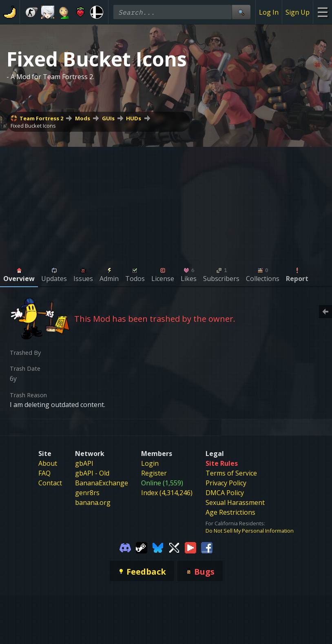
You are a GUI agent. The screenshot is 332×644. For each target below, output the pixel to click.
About (48, 463)
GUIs (108, 118)
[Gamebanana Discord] (125, 547)
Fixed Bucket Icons (33, 126)
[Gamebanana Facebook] (207, 547)
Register (154, 473)
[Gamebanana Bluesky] (158, 547)
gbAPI (84, 463)
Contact (50, 483)
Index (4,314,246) (167, 493)
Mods (83, 118)
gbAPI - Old (92, 473)
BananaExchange (102, 483)
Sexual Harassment (235, 502)
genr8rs (87, 493)
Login (150, 463)
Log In (269, 12)
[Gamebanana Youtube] (190, 547)
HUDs (134, 118)
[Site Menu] (322, 12)
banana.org (93, 502)
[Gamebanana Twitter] (174, 547)
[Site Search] (241, 12)
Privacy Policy (226, 483)
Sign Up (298, 12)
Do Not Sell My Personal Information (250, 531)
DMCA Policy (225, 493)
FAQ (44, 473)
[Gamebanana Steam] (142, 547)
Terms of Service (231, 473)
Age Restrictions (230, 512)
